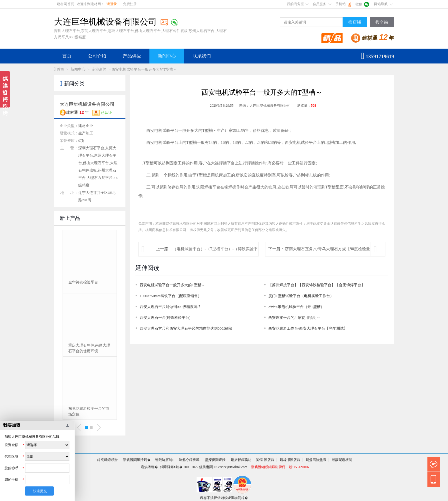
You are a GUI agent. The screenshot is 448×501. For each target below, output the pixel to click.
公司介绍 (97, 56)
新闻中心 (167, 56)
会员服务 (319, 4)
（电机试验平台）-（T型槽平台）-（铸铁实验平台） (215, 256)
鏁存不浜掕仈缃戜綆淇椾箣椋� (224, 498)
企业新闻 (99, 69)
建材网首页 (65, 4)
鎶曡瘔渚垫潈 (316, 460)
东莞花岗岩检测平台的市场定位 (89, 411)
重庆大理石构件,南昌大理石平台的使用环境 (89, 348)
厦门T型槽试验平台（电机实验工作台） (301, 296)
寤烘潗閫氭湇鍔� (137, 460)
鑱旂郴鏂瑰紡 (241, 460)
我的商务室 (295, 4)
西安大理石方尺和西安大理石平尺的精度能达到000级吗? (186, 328)
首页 (67, 56)
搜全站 (382, 22)
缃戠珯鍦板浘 (342, 460)
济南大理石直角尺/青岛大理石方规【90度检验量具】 (327, 256)
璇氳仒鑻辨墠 (189, 460)
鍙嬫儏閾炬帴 (215, 460)
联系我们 (202, 56)
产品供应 (132, 56)
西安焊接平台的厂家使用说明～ (294, 318)
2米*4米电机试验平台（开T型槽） (296, 307)
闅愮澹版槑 (265, 460)
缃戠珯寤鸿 (164, 460)
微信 (359, 4)
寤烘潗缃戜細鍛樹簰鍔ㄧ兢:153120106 (280, 467)
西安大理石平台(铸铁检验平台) (165, 318)
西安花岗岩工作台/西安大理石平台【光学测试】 (308, 328)
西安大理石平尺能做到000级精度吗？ (170, 307)
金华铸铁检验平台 (83, 282)
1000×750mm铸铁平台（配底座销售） (171, 296)
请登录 (112, 4)
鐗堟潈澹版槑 (290, 460)
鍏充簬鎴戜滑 (107, 460)
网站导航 (381, 4)
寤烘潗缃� (149, 467)
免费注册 (130, 4)
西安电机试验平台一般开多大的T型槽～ (172, 285)
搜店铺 (355, 22)
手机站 (341, 4)
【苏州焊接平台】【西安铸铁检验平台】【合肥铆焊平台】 (317, 285)
